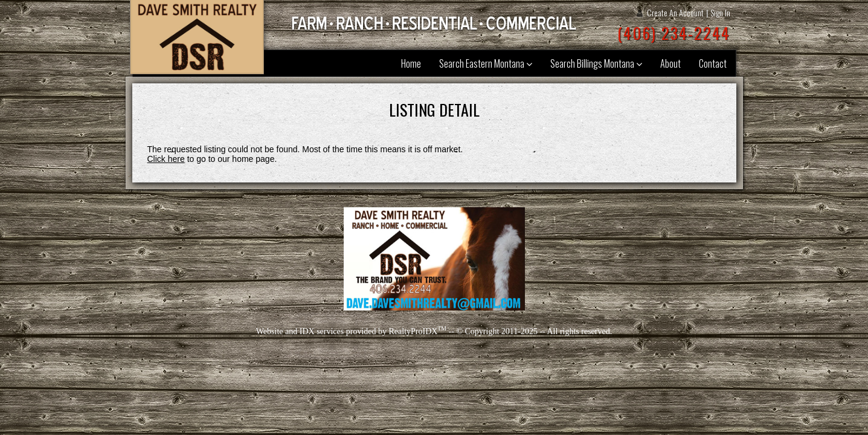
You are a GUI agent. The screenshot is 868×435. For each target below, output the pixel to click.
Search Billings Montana (596, 63)
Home (411, 63)
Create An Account (675, 12)
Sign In (720, 12)
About (670, 63)
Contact (713, 63)
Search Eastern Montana (486, 63)
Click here (166, 159)
